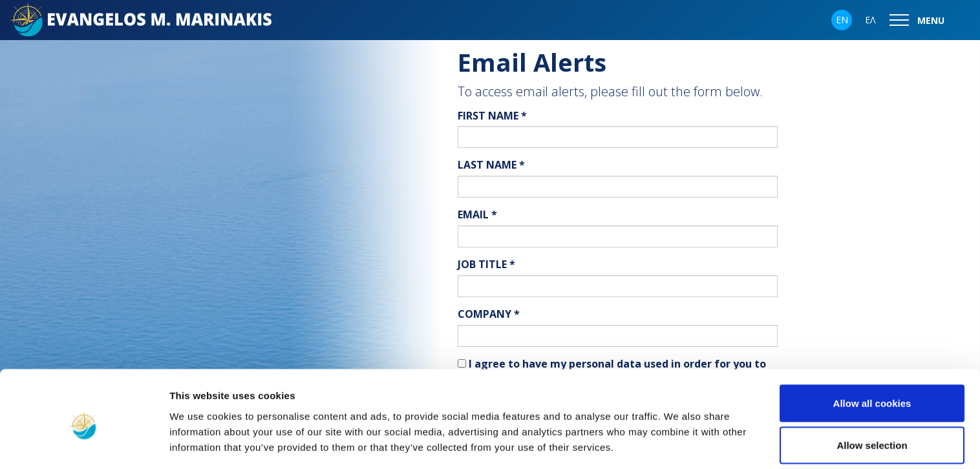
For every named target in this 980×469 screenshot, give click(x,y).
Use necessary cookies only (872, 434)
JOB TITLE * (486, 264)
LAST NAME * (491, 165)
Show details (678, 436)
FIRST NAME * (492, 116)
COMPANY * (489, 314)
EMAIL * (477, 214)
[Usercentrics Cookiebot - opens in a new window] (84, 444)
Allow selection (872, 392)
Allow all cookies (872, 350)
